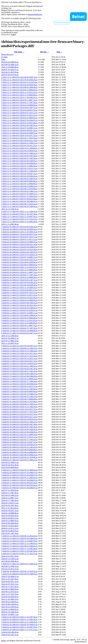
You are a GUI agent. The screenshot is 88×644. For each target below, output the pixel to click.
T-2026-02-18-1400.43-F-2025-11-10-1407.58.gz (19, 617)
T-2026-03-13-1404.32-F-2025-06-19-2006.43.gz (19, 394)
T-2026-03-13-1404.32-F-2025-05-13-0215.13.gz (19, 386)
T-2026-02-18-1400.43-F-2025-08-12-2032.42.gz (19, 571)
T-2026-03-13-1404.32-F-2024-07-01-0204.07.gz (19, 310)
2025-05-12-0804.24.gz (10, 341)
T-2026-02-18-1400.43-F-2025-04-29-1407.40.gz (19, 424)
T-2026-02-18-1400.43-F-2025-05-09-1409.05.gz (19, 429)
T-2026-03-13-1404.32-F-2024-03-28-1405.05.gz (19, 303)
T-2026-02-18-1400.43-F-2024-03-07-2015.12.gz (19, 237)
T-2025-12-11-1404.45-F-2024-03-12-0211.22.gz (19, 115)
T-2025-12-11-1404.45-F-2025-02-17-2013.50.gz (19, 138)
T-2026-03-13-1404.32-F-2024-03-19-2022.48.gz (19, 298)
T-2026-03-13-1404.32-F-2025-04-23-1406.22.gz (19, 366)
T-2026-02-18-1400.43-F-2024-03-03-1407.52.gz (19, 280)
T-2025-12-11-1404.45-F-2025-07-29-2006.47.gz (19, 194)
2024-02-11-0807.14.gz (10, 498)
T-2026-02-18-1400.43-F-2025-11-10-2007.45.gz (19, 627)
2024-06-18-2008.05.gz (10, 62)
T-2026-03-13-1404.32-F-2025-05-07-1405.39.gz (19, 371)
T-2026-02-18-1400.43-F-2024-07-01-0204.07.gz (19, 255)
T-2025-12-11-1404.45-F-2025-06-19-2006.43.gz (19, 186)
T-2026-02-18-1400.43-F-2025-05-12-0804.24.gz (19, 435)
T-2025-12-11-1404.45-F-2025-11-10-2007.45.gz (19, 217)
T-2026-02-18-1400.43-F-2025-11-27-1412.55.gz (19, 630)
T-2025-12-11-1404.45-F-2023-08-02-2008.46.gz (19, 87)
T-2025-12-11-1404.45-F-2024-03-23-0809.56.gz (19, 118)
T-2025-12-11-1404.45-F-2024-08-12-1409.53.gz (19, 143)
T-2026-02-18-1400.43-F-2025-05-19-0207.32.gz (19, 442)
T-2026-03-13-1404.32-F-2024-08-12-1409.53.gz (19, 348)
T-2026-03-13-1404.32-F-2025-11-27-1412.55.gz (19, 554)
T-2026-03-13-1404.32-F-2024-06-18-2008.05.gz (19, 308)
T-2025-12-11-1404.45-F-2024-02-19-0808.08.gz (19, 105)
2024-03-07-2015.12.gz (10, 584)
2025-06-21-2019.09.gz (10, 72)
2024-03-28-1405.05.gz (10, 632)
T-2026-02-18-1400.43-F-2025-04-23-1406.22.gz (19, 422)
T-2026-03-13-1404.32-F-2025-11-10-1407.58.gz (19, 551)
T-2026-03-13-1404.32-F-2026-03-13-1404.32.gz (19, 564)
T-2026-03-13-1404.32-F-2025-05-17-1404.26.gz (19, 381)
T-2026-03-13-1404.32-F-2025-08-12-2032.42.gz (19, 536)
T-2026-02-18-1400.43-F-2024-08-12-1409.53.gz (19, 404)
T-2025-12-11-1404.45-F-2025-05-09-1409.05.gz (19, 161)
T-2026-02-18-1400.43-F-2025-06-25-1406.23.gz (19, 460)
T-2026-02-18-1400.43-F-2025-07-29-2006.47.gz (19, 473)
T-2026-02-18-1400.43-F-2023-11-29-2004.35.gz (19, 232)
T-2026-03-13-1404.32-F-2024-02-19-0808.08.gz (19, 331)
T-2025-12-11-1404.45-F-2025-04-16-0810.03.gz (19, 151)
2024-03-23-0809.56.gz (10, 521)
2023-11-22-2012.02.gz (10, 508)
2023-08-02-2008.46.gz (10, 561)
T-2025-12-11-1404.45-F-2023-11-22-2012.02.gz (19, 92)
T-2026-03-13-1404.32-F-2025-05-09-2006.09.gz (19, 376)
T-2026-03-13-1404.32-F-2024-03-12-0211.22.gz (19, 295)
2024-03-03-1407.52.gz (10, 635)
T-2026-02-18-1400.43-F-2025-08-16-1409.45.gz (19, 574)
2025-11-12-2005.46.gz (10, 224)
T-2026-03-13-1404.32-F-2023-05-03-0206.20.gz (19, 282)
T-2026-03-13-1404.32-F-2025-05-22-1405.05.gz (19, 389)
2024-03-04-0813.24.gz (10, 518)
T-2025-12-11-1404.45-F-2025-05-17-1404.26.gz (19, 171)
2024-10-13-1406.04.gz (10, 336)
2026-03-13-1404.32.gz (10, 559)
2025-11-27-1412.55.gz (10, 594)
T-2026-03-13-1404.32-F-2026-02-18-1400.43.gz (19, 538)
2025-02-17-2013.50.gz (10, 587)
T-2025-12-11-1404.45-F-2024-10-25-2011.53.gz (19, 136)
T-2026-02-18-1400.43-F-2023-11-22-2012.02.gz (19, 267)
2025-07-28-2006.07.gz (10, 338)
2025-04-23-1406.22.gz (10, 495)
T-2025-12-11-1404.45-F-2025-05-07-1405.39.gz (19, 158)
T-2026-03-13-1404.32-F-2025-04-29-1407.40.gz (19, 369)
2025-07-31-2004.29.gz (10, 490)
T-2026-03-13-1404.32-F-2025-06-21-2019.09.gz (19, 402)
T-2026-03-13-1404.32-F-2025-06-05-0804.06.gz (19, 391)
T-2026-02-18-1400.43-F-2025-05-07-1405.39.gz (19, 427)
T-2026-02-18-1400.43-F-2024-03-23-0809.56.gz (19, 242)
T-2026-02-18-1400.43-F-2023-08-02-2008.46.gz (19, 262)
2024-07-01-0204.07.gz (10, 70)
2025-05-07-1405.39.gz (10, 533)
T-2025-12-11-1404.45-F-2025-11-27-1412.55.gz (19, 219)
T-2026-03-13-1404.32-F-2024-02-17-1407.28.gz (19, 328)
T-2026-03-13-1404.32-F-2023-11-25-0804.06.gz (19, 323)
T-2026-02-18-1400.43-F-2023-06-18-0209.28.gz (19, 229)
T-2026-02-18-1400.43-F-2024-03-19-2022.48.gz (19, 250)
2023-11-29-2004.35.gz (10, 599)
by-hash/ (4, 57)
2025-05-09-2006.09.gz (10, 523)
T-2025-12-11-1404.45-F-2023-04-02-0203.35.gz (19, 77)
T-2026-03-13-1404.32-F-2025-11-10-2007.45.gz (19, 541)
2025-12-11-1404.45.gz (10, 209)
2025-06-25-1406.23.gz (10, 462)
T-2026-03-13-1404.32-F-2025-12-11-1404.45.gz (19, 544)
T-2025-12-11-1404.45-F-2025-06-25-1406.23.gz (19, 191)
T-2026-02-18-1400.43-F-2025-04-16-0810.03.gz (19, 419)
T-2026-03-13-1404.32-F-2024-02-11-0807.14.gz (19, 326)
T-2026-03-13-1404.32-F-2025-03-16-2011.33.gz (19, 359)
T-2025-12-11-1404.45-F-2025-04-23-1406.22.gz (19, 153)
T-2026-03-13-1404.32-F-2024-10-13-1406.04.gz (19, 351)
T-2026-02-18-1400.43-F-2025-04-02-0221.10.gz (19, 417)
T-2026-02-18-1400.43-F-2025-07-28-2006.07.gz (19, 488)
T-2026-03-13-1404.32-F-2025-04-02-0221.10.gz (19, 361)
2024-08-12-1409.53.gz (10, 566)
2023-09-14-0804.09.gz (10, 589)
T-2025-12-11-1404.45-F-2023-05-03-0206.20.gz (19, 80)
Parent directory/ (7, 54)
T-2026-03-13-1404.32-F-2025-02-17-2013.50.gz (19, 356)
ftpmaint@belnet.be (35, 14)
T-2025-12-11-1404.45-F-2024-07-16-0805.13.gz (19, 128)
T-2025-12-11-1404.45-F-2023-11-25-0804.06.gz (19, 95)
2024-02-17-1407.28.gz (10, 493)
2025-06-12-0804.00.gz (10, 609)
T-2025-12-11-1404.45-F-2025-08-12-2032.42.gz (19, 204)
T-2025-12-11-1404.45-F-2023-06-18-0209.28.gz (19, 85)
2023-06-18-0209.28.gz (10, 597)
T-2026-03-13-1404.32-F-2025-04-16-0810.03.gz (19, 364)
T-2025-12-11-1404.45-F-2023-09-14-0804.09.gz (19, 90)
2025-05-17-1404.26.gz (10, 500)
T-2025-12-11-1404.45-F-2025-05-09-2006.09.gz (19, 163)
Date (58, 52)
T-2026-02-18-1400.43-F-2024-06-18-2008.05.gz (19, 247)
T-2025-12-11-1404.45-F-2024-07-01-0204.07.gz (19, 120)
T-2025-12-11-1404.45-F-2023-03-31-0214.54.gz (19, 82)
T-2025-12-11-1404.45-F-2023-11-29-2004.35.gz (19, 98)
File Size (43, 52)
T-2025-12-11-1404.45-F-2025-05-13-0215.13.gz (19, 168)
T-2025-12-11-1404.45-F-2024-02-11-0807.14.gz (19, 100)
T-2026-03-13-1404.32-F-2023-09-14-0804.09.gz (19, 318)
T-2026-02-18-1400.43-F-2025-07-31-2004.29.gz (19, 478)
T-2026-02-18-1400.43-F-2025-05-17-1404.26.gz (19, 440)
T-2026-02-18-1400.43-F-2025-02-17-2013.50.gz (19, 412)
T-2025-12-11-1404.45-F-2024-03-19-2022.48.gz (19, 123)
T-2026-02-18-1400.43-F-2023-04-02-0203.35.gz (19, 260)
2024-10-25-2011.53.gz (10, 556)
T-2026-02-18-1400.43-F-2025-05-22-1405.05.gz (19, 447)
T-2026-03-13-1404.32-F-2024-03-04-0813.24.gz (19, 290)
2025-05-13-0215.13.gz (10, 503)
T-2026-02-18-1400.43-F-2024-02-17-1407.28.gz (19, 275)
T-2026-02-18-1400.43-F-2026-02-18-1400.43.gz (19, 625)
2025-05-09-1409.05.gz (10, 604)
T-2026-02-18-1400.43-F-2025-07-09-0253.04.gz (19, 485)
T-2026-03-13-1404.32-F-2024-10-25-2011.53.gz (19, 353)
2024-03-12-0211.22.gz (10, 528)
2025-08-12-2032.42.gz (10, 592)
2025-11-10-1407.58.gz (10, 579)
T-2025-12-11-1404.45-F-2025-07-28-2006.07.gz (19, 201)
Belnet (4, 641)
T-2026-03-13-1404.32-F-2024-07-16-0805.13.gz (19, 313)
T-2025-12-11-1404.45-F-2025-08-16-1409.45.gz (19, 206)
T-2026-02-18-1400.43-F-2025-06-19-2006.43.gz (19, 455)
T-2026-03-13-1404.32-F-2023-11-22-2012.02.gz (19, 321)
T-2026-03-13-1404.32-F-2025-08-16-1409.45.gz (19, 546)
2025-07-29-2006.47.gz (10, 576)
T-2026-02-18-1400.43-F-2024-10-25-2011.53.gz (19, 409)
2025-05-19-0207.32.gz (10, 511)
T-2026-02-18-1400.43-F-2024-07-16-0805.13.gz (19, 257)
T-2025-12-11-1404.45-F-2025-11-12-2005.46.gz (19, 222)
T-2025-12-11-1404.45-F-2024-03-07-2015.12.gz (19, 113)
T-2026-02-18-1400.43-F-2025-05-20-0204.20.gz (19, 445)
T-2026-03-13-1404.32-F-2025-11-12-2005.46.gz (19, 549)
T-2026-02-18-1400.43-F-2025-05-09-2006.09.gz (19, 432)
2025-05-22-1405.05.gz (10, 607)
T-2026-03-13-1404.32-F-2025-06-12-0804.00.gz (19, 399)
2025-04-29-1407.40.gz (10, 505)
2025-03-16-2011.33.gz (10, 569)
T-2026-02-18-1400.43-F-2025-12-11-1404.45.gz (19, 622)
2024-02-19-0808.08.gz (10, 513)
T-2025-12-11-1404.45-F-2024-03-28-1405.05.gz (19, 125)
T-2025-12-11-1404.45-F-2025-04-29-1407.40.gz (19, 156)
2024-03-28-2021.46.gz (10, 465)
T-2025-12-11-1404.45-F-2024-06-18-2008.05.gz (19, 133)
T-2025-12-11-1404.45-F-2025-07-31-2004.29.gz (19, 196)
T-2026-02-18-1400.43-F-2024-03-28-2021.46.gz (19, 244)
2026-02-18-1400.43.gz (10, 612)
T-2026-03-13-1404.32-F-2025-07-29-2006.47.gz (19, 475)
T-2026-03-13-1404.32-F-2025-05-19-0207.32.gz (19, 346)
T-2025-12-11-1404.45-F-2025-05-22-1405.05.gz (19, 179)
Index (3, 59)
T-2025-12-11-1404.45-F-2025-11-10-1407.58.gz (19, 214)
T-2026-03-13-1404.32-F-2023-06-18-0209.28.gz (19, 285)
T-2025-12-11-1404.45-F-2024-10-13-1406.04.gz (19, 148)
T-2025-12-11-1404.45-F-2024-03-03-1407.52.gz (19, 108)
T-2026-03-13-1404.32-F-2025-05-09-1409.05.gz (19, 374)
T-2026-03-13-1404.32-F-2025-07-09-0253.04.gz (19, 483)
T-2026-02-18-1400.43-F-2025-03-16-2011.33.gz (19, 414)
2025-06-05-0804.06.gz (10, 467)
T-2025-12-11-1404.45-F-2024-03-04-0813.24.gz (19, 110)
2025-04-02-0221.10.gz (10, 582)
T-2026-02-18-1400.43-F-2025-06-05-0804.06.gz (19, 450)
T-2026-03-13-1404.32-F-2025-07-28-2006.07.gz (19, 480)
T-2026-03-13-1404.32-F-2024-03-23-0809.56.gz (19, 300)
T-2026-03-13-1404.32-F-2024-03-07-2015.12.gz (19, 293)
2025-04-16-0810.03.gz (10, 531)
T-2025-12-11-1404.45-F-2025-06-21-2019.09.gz (19, 189)
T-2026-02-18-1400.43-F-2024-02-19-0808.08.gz (19, 277)
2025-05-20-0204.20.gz (10, 516)
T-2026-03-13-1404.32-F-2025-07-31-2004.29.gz (19, 470)
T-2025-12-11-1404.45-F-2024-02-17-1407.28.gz (19, 103)
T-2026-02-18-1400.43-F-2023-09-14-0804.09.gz (19, 265)
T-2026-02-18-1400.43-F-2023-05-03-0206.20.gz (19, 227)
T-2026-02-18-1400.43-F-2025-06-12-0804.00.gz (19, 452)
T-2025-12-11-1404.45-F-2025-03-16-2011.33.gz (19, 146)
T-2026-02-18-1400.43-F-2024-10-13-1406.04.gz (19, 407)
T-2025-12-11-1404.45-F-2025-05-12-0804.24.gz (19, 166)
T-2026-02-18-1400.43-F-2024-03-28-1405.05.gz (19, 252)
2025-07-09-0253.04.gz (10, 75)
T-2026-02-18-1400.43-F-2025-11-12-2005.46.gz (19, 620)
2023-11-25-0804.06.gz (10, 67)
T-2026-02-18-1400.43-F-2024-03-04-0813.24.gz (19, 234)
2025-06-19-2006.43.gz (10, 65)
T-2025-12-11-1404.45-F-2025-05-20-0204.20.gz (19, 176)
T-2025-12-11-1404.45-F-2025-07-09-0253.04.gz (19, 199)
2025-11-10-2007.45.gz (10, 343)
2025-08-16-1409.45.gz (10, 602)
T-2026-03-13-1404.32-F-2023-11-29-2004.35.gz (19, 288)
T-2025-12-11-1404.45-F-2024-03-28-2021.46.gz (19, 130)
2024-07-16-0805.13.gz (10, 614)
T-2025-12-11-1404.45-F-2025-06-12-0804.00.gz (19, 184)
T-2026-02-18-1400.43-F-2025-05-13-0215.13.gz (19, 437)
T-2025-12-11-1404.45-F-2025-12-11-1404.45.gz (19, 212)
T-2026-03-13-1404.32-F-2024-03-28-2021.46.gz (19, 305)
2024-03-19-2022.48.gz (10, 526)
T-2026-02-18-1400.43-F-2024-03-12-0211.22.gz (19, 239)
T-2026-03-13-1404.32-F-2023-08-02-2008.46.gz (19, 315)
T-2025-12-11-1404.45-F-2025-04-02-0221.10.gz (19, 141)
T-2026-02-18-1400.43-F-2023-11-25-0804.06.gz (19, 270)
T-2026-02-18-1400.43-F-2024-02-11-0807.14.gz (19, 272)
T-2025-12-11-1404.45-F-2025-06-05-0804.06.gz (19, 181)
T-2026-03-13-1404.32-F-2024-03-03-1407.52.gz (19, 333)
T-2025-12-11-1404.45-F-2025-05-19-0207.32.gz (19, 174)
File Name (18, 52)
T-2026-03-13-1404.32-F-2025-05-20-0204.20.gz (19, 384)
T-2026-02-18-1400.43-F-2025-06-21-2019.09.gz (19, 457)
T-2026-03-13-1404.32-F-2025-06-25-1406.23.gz (19, 397)
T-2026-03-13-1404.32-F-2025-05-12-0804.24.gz (19, 379)
